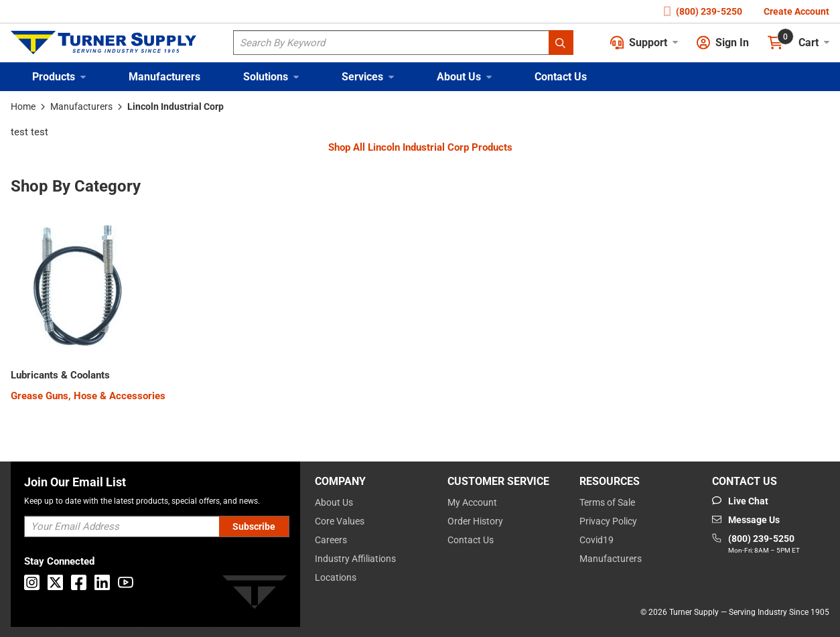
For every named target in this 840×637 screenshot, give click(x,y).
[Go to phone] (756, 545)
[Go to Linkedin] (102, 582)
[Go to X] (55, 582)
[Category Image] (78, 288)
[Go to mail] (746, 520)
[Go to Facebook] (79, 582)
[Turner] (255, 594)
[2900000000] (60, 375)
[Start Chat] (740, 501)
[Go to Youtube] (126, 582)
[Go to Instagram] (32, 582)
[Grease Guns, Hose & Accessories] (88, 396)
